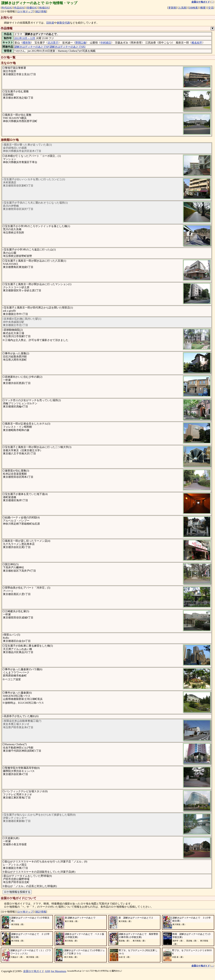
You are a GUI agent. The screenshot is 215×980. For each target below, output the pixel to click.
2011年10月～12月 (25, 38)
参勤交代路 (63, 23)
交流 (211, 8)
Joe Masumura (59, 971)
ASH (48, 971)
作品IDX (19, 8)
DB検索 (193, 8)
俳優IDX (32, 8)
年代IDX (7, 8)
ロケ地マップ (25, 11)
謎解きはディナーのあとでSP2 (67, 47)
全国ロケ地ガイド (34, 971)
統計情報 (41, 11)
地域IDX (44, 8)
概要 (203, 8)
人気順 (182, 8)
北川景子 (53, 43)
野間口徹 (81, 43)
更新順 (172, 8)
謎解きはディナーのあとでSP (32, 47)
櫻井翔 (27, 43)
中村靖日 (106, 43)
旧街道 (50, 23)
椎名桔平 (197, 43)
